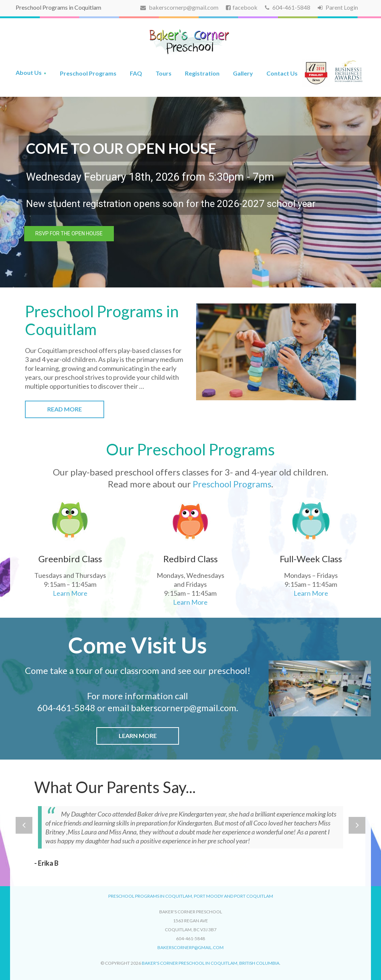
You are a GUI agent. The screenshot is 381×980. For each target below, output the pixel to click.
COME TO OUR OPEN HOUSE (121, 148)
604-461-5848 (288, 7)
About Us (29, 72)
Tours (164, 73)
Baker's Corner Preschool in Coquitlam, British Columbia (211, 963)
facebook (242, 7)
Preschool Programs (88, 73)
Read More (65, 409)
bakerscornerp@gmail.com (179, 7)
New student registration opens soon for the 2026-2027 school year (171, 204)
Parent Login (338, 7)
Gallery (243, 73)
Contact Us (282, 73)
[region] (190, 192)
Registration (202, 73)
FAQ (136, 73)
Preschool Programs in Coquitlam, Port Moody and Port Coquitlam (191, 896)
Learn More (70, 593)
